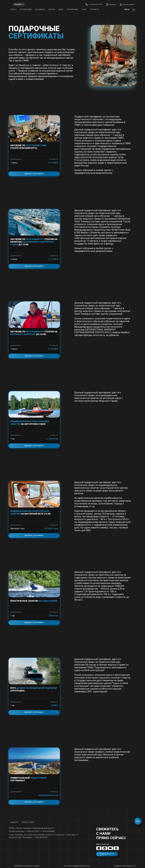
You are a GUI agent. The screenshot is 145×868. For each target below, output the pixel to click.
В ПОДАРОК (40, 9)
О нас (84, 9)
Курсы (13, 9)
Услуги (52, 9)
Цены (61, 9)
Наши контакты (107, 854)
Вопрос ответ (28, 822)
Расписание (72, 9)
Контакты (94, 9)
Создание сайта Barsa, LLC (125, 866)
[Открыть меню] (134, 9)
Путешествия (26, 9)
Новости (14, 822)
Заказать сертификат (34, 174)
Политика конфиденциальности (77, 866)
